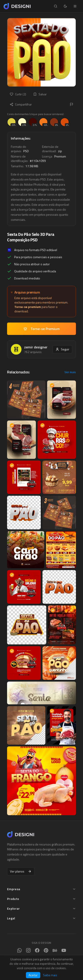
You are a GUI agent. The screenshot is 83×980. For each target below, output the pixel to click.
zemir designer (36, 347)
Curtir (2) (18, 94)
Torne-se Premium (42, 329)
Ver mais (70, 372)
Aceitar (33, 975)
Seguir (62, 349)
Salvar (40, 94)
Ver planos (21, 871)
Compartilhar (21, 104)
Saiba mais (50, 975)
